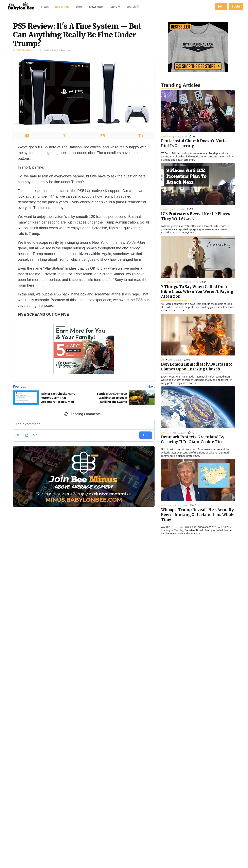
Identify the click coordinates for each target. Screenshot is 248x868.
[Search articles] (133, 6)
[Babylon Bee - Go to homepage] (21, 6)
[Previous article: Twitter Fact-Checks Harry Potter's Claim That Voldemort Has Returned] (48, 437)
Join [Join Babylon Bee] (221, 6)
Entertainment (23, 101)
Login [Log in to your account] (236, 6)
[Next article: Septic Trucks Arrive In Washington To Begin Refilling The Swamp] (120, 437)
